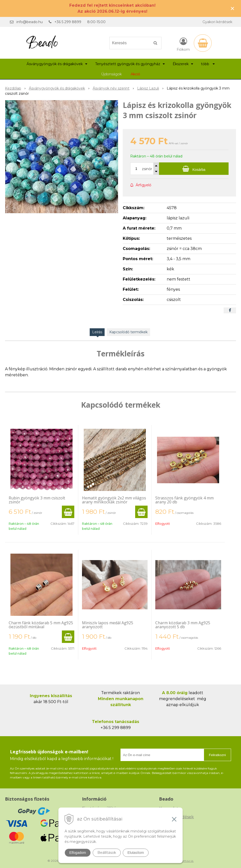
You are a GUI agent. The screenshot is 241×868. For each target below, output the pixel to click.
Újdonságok (111, 74)
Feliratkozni (217, 755)
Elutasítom (136, 853)
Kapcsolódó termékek (128, 332)
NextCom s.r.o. (183, 861)
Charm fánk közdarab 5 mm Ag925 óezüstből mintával (41, 625)
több (208, 64)
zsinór (147, 169)
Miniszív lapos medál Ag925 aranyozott (108, 625)
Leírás (97, 332)
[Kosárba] (194, 169)
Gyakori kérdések (217, 22)
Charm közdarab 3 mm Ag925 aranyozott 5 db (183, 625)
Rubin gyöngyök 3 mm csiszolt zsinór (37, 500)
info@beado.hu (30, 22)
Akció (135, 74)
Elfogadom (78, 853)
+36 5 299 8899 (68, 22)
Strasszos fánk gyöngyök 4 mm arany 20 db (184, 500)
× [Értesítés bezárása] (233, 8)
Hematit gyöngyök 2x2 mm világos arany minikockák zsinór (114, 500)
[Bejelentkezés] (183, 44)
